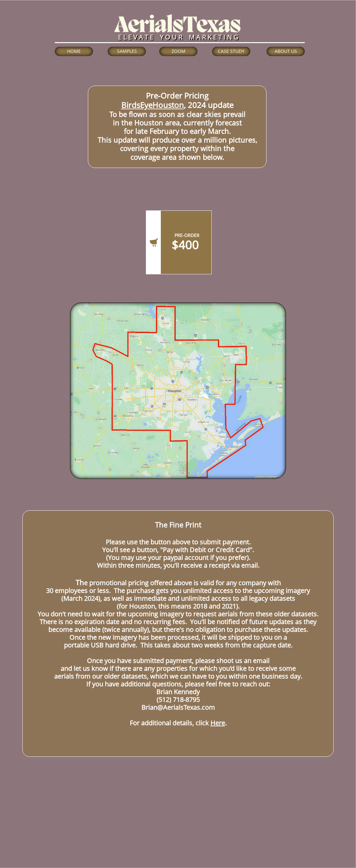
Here (218, 723)
